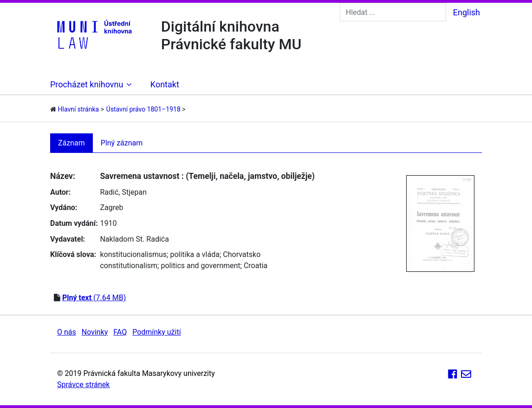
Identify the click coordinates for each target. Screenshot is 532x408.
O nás (67, 332)
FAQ (120, 332)
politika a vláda (195, 254)
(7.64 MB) (94, 298)
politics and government (200, 266)
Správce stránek (83, 385)
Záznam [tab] (71, 143)
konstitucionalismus (133, 254)
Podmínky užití (156, 332)
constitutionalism (129, 266)
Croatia (256, 266)
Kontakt (165, 84)
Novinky (95, 332)
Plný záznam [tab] (122, 143)
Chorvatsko (242, 254)
